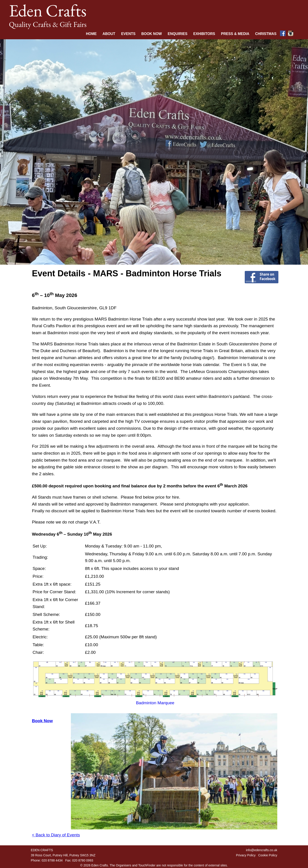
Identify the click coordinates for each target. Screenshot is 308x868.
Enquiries (177, 34)
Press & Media (235, 34)
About (109, 34)
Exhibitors (204, 34)
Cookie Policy (268, 855)
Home (91, 34)
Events (128, 34)
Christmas (266, 34)
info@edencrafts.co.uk (262, 850)
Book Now (152, 34)
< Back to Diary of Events (56, 835)
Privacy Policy (246, 855)
